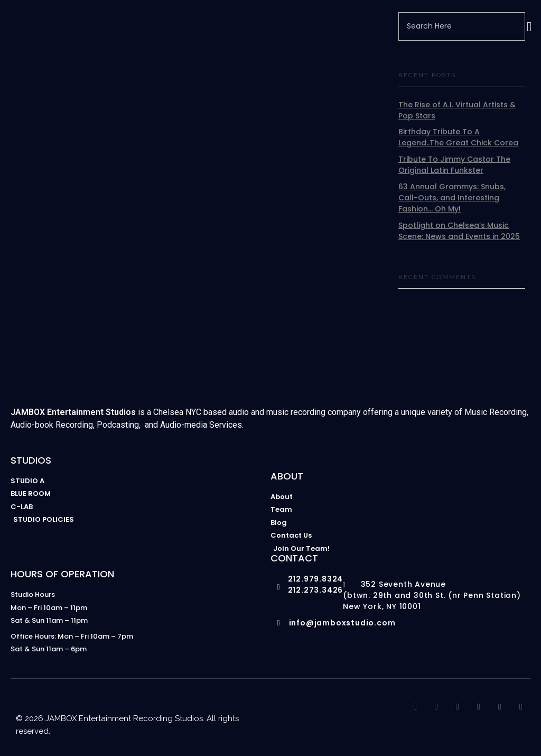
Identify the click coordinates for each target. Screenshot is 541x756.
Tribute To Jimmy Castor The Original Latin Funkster (454, 165)
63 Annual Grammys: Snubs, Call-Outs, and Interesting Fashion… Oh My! (452, 198)
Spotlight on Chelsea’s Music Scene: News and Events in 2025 (459, 231)
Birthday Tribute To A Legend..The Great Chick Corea (458, 137)
